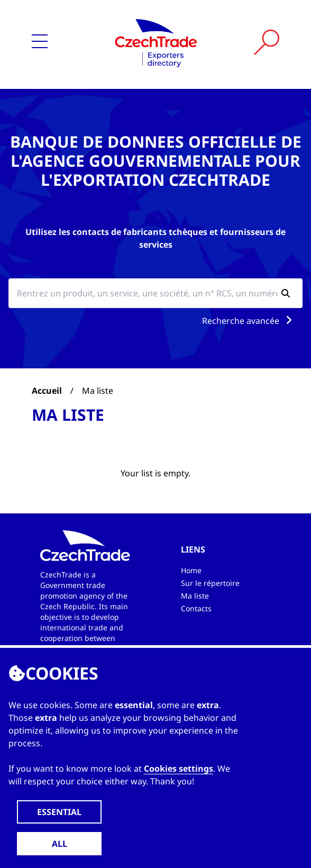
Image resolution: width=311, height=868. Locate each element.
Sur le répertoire (210, 583)
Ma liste (195, 596)
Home (191, 570)
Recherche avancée (249, 321)
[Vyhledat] (267, 42)
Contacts (196, 608)
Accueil (47, 391)
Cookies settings (179, 768)
